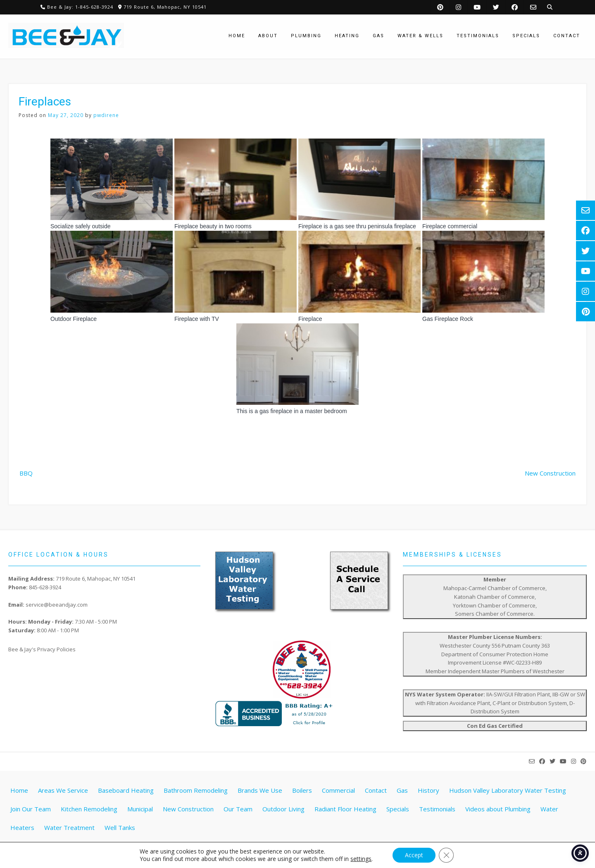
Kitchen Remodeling (89, 809)
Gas (402, 790)
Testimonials (437, 809)
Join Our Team (31, 809)
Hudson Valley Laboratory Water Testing (508, 790)
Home (19, 790)
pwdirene (106, 115)
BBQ (26, 473)
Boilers (302, 790)
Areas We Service (63, 790)
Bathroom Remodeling (196, 790)
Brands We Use (260, 790)
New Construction (550, 473)
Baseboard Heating (126, 790)
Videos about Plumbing (498, 809)
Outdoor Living (283, 809)
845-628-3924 (45, 587)
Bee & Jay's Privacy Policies (42, 649)
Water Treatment (69, 827)
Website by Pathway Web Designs (301, 853)
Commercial (338, 790)
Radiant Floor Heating (345, 809)
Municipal (140, 809)
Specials (398, 809)
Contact (376, 790)
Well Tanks (120, 827)
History (428, 790)
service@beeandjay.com (57, 605)
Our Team (238, 809)
